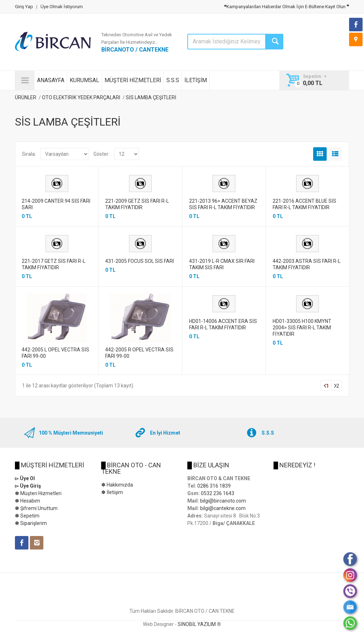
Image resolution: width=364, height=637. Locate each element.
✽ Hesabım (28, 501)
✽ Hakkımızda (117, 485)
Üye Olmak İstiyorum (62, 7)
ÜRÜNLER (26, 97)
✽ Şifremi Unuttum (36, 508)
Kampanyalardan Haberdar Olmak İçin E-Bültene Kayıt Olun (287, 7)
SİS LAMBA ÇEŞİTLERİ (151, 97)
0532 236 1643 (218, 493)
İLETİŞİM (196, 80)
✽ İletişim (112, 492)
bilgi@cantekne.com (223, 508)
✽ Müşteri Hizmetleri (38, 493)
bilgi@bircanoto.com (223, 501)
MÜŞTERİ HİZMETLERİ (133, 80)
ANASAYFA (51, 80)
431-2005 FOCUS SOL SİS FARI (140, 261)
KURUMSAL (84, 80)
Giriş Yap (24, 7)
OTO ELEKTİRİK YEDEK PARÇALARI (81, 97)
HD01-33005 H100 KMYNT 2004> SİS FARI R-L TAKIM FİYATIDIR (302, 328)
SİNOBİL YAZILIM (197, 624)
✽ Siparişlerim (31, 523)
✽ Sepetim (27, 516)
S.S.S (173, 80)
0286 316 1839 (214, 486)
